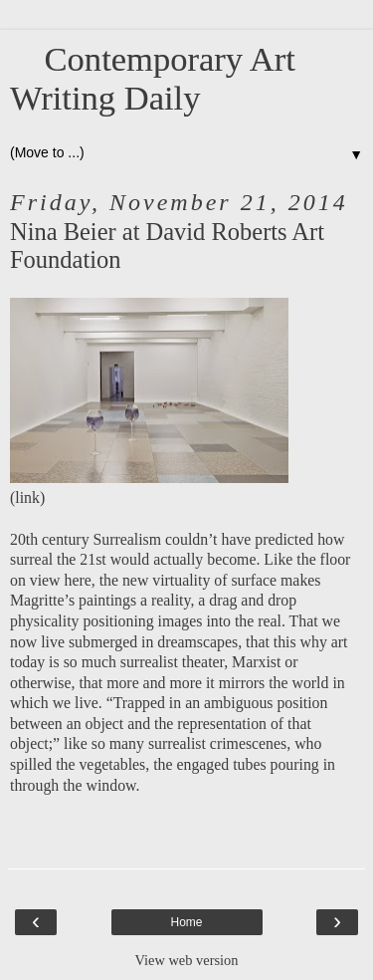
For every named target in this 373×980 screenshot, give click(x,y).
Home (186, 922)
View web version (187, 960)
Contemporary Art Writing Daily (153, 78)
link (27, 497)
